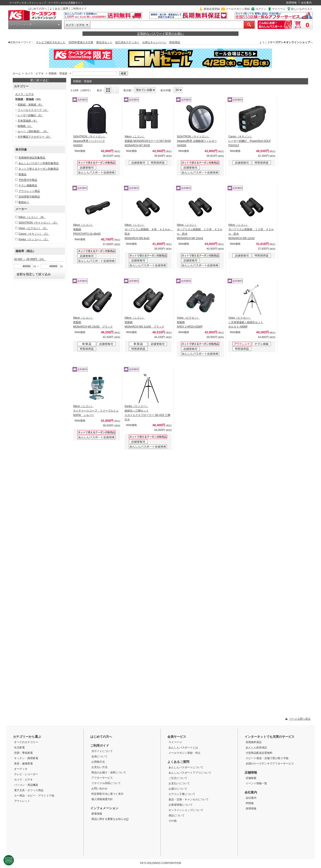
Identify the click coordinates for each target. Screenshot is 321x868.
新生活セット (104, 42)
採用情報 (291, 3)
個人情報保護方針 (102, 799)
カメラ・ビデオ (75, 25)
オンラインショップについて (186, 810)
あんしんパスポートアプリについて (190, 773)
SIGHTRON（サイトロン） (38, 223)
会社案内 (306, 3)
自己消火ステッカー (127, 42)
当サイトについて (102, 751)
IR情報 (250, 803)
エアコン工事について (182, 794)
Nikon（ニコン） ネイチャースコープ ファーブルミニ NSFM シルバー (96, 411)
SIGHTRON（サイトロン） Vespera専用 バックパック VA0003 (90, 141)
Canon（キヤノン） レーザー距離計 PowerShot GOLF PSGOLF (250, 141)
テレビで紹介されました (51, 42)
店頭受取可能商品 (29, 197)
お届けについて (178, 789)
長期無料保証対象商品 (32, 158)
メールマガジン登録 (238, 9)
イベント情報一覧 (256, 783)
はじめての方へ (38, 9)
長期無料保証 (254, 742)
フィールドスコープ (33, 110)
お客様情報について (181, 805)
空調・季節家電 (23, 753)
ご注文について (178, 778)
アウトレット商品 (29, 191)
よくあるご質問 (59, 9)
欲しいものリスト (302, 9)
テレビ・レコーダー (26, 774)
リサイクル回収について (106, 783)
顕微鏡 (25, 126)
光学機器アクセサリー (34, 137)
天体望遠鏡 (28, 121)
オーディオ (21, 769)
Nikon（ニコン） (32, 217)
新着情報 (97, 814)
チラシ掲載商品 (28, 185)
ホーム (17, 73)
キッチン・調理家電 (26, 758)
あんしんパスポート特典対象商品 (39, 163)
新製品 (23, 174)
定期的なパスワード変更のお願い (160, 34)
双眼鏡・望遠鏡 (58, 73)
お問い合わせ (99, 789)
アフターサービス (102, 778)
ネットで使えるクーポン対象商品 (39, 169)
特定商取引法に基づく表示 (107, 794)
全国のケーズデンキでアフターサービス (270, 764)
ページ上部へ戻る (300, 719)
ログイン (261, 9)
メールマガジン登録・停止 (185, 753)
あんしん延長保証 (256, 748)
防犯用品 (175, 42)
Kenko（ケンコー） (34, 239)
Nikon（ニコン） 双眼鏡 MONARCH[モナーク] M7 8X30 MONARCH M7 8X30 (148, 141)
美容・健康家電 (23, 764)
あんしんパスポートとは (183, 748)
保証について (177, 815)
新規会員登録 (212, 9)
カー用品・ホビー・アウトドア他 (34, 796)
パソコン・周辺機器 (26, 785)
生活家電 (19, 748)
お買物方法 (98, 762)
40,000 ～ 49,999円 (30, 259)
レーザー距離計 (30, 115)
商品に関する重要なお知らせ (110, 819)
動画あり (24, 202)
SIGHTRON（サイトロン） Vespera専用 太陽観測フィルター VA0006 (197, 141)
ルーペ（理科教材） (33, 131)
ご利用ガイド (79, 9)
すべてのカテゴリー (26, 742)
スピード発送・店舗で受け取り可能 (267, 758)
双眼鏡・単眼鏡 (30, 105)
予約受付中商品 (28, 180)
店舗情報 (251, 772)
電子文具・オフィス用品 (29, 790)
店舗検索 (251, 778)
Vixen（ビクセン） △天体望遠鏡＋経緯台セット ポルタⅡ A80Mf (246, 322)
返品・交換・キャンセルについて (189, 799)
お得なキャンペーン (154, 42)
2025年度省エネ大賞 (81, 42)
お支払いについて (179, 783)
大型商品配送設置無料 (259, 753)
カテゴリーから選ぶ (23, 25)
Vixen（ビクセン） (33, 228)
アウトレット (22, 801)
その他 (173, 821)
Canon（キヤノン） (34, 234)
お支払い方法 (99, 767)
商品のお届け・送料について (109, 772)
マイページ (279, 9)
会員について (99, 756)
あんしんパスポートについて (186, 767)
